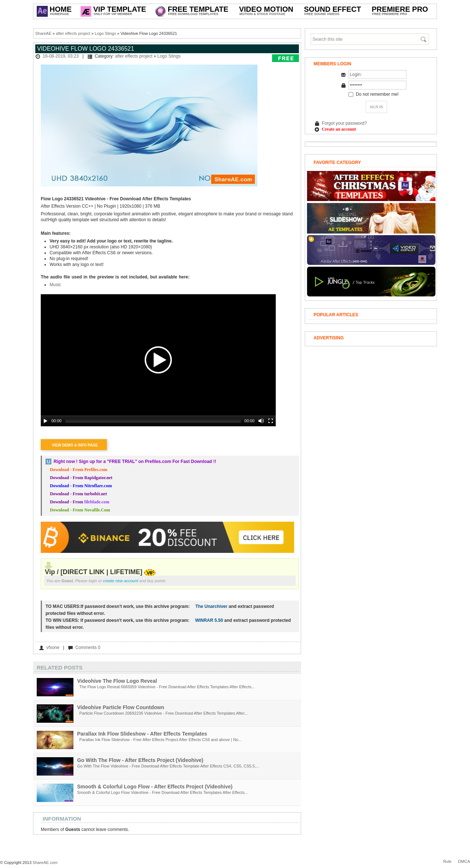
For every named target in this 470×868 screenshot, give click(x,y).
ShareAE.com (45, 862)
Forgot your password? (344, 123)
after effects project (73, 33)
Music (55, 285)
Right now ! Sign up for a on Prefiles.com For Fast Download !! (135, 462)
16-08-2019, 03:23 (61, 56)
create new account (121, 581)
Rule (447, 861)
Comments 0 (88, 648)
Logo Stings (105, 33)
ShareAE (43, 33)
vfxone (53, 648)
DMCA (464, 861)
